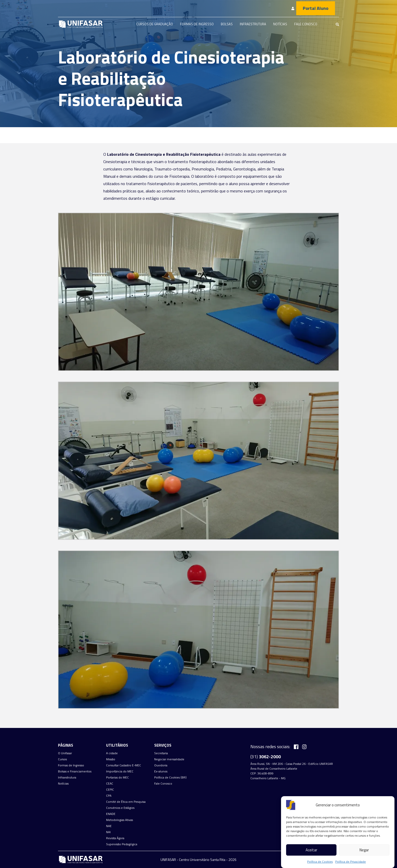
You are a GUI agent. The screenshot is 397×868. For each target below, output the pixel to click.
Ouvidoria (161, 765)
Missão (111, 759)
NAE (109, 826)
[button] (198, 290)
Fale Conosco (306, 24)
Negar (364, 850)
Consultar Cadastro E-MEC (124, 765)
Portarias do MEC (117, 777)
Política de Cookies (320, 862)
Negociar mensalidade (169, 759)
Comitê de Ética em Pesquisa (126, 802)
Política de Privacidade (351, 862)
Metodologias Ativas (120, 820)
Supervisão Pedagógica (122, 844)
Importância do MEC (120, 771)
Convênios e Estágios (120, 808)
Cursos (62, 759)
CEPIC (110, 790)
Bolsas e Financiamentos (75, 771)
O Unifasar (65, 753)
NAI (108, 832)
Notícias (280, 24)
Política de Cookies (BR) (170, 777)
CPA (109, 796)
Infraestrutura (253, 24)
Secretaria (161, 753)
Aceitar (311, 850)
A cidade (112, 753)
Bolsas (227, 24)
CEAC (110, 784)
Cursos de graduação (155, 24)
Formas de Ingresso (197, 24)
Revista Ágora (115, 838)
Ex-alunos (161, 771)
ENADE (111, 814)
